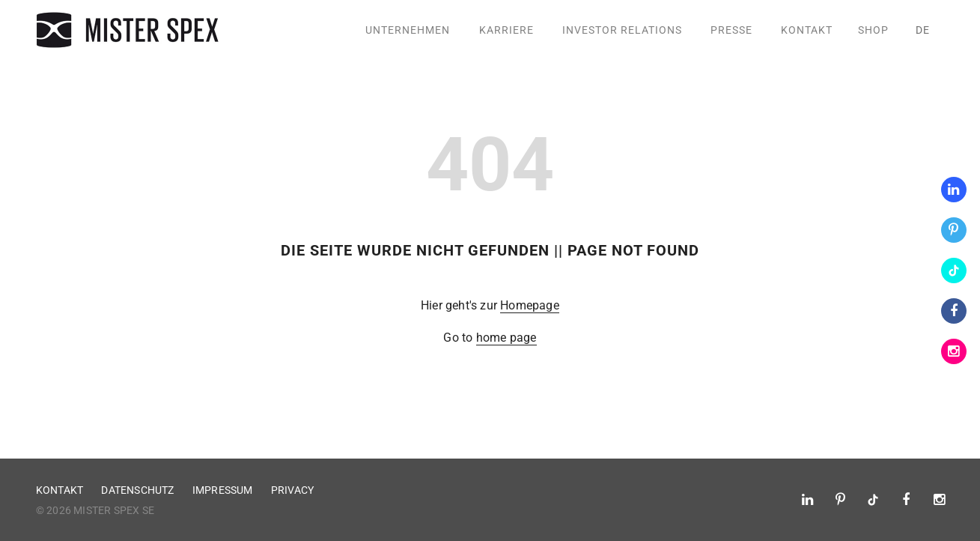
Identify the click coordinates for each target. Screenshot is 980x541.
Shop (873, 30)
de (923, 30)
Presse (731, 30)
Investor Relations (622, 30)
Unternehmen (408, 30)
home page (506, 338)
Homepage (530, 305)
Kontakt (807, 30)
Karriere (506, 30)
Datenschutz (137, 490)
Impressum (223, 490)
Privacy (292, 490)
